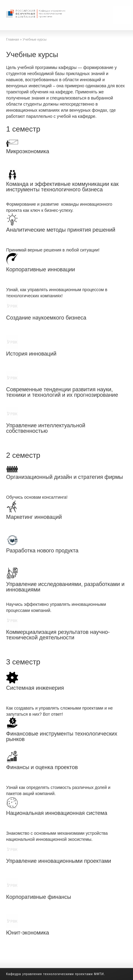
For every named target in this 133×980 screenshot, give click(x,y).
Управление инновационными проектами (59, 861)
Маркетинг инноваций (34, 517)
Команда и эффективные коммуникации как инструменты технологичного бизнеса (62, 187)
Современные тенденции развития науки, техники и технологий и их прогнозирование (62, 392)
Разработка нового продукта (42, 551)
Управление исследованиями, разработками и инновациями (65, 587)
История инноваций (31, 354)
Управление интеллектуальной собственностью (46, 428)
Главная (13, 39)
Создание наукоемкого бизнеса (46, 318)
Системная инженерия (35, 688)
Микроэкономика (28, 151)
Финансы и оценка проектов (42, 767)
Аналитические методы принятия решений (61, 230)
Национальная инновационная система (57, 813)
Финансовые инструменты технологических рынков (62, 736)
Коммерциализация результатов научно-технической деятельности (58, 635)
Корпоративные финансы (39, 897)
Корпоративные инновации (41, 269)
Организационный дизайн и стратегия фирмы (65, 477)
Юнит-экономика (28, 933)
